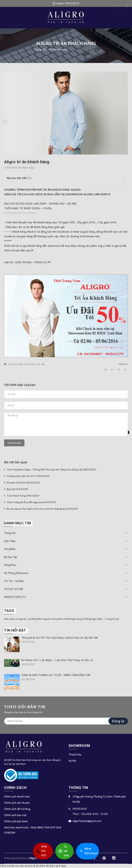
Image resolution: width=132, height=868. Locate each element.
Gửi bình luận (14, 443)
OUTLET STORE (14, 589)
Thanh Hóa (75, 755)
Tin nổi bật (15, 630)
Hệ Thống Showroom (16, 573)
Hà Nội (72, 761)
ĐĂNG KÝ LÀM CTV (15, 597)
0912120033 (72, 3)
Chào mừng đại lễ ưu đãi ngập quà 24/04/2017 (31, 502)
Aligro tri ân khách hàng (27, 162)
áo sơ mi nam (16, 364)
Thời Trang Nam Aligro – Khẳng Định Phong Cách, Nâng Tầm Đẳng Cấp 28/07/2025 (51, 470)
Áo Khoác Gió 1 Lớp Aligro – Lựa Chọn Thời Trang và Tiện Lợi (57, 660)
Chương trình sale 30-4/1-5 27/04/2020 (28, 476)
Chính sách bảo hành (16, 821)
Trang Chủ (10, 533)
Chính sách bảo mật (15, 815)
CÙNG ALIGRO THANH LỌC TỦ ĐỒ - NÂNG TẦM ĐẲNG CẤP (56, 675)
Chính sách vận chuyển (17, 803)
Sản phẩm (10, 549)
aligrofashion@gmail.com (87, 821)
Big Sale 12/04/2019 (17, 489)
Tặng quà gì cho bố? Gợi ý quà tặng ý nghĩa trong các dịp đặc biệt (60, 638)
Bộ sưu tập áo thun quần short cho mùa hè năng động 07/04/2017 (42, 509)
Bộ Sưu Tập (11, 557)
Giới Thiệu (10, 541)
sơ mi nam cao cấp (35, 364)
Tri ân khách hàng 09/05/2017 (23, 496)
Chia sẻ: (123, 364)
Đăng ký (118, 721)
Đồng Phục (10, 565)
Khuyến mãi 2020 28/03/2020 (23, 483)
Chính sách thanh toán (17, 797)
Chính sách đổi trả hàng (17, 809)
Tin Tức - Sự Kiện (14, 581)
